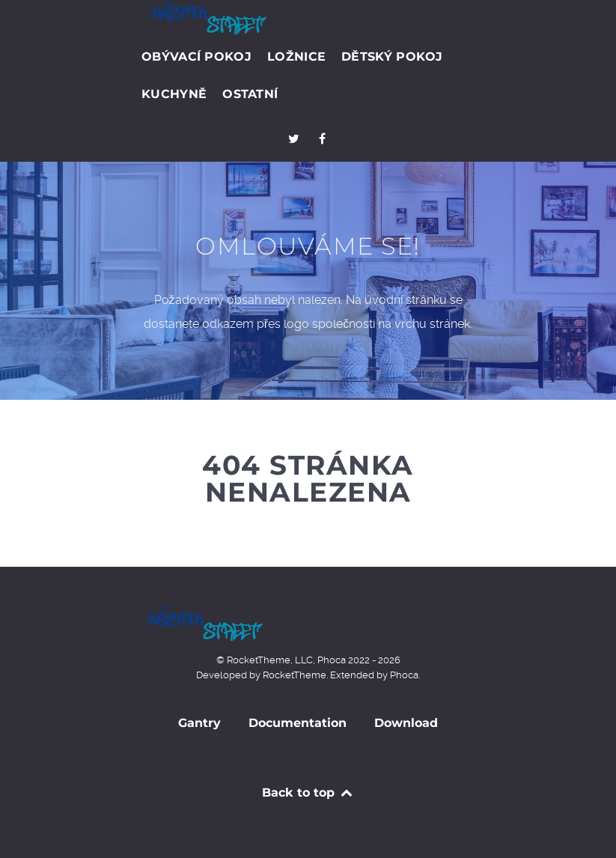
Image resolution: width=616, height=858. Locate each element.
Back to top (308, 792)
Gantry (199, 723)
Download (406, 723)
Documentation (298, 723)
